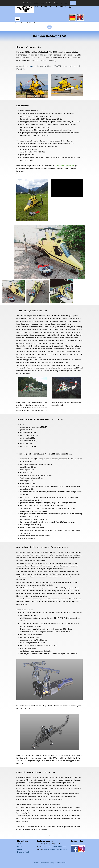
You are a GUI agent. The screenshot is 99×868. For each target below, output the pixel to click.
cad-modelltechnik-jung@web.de (54, 847)
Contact (20, 849)
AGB (19, 844)
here (39, 174)
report (32, 66)
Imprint (20, 847)
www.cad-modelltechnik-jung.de (55, 849)
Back (50, 27)
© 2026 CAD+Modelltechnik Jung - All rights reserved (50, 863)
